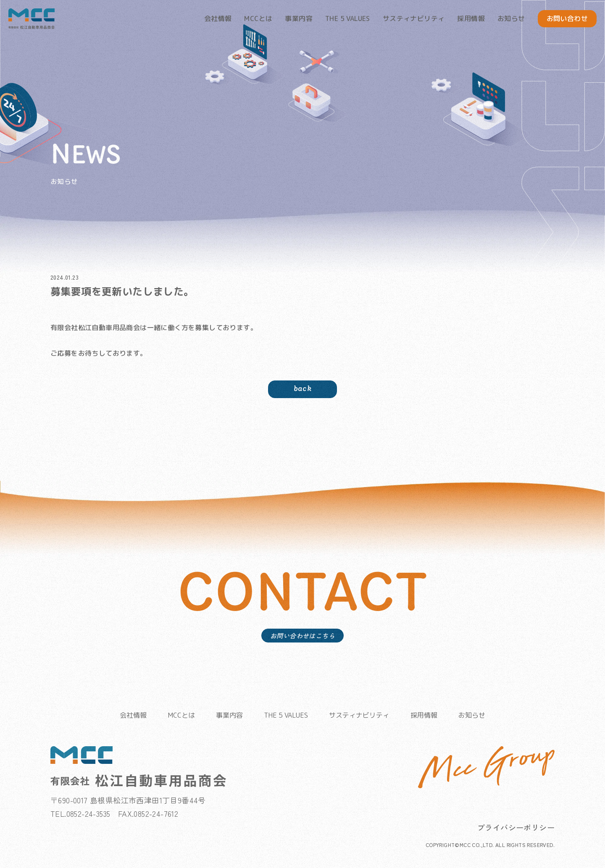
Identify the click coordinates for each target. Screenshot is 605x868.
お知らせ (511, 18)
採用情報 (471, 18)
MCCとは (258, 18)
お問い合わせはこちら (302, 654)
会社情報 (218, 18)
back (303, 402)
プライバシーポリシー (516, 833)
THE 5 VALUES (348, 18)
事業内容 (299, 18)
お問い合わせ (567, 18)
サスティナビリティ (414, 18)
